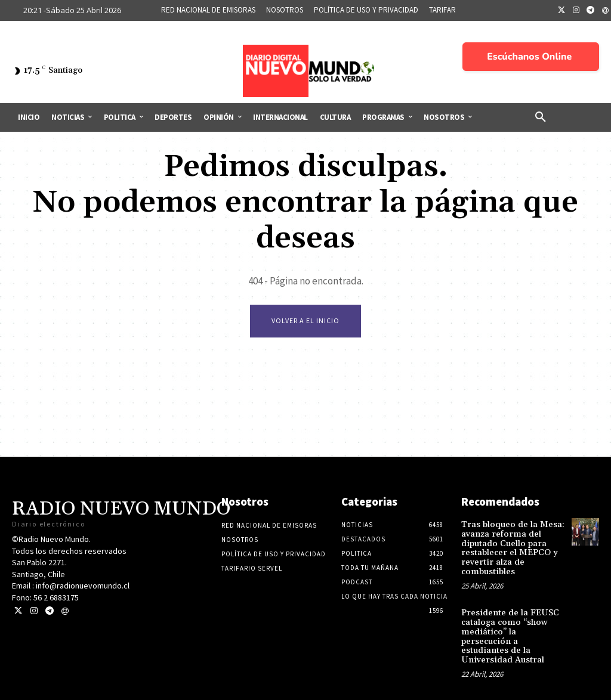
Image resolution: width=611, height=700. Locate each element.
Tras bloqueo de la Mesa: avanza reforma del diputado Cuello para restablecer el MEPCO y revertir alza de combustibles (511, 548)
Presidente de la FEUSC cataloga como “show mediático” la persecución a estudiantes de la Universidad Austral (512, 630)
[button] (541, 117)
